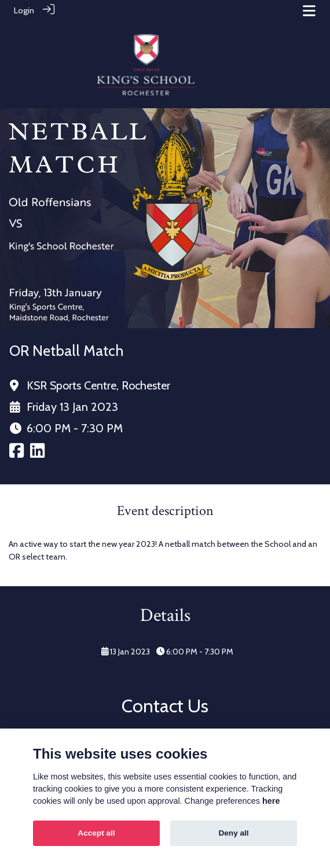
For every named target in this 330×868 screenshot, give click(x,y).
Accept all (96, 833)
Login (24, 10)
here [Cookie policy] (271, 801)
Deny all (233, 833)
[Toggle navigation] (309, 11)
